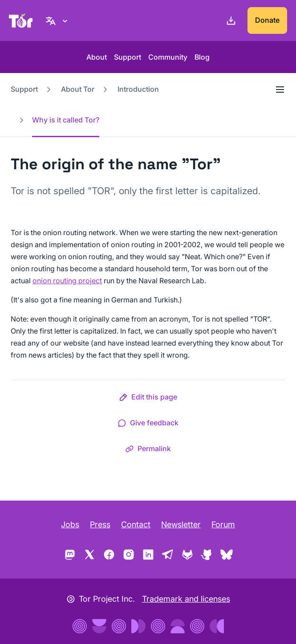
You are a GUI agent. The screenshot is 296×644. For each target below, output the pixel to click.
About (97, 57)
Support (128, 57)
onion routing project (67, 281)
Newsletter (181, 524)
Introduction (138, 89)
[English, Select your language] (58, 20)
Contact (136, 524)
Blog (202, 57)
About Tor (78, 89)
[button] (148, 399)
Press (100, 524)
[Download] (229, 20)
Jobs (70, 524)
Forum (223, 524)
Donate (267, 20)
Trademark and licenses (186, 599)
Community (168, 57)
